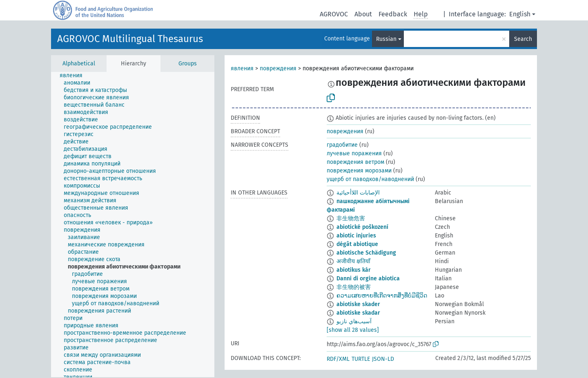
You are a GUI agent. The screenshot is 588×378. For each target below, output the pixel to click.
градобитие (342, 145)
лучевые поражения (354, 153)
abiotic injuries (356, 236)
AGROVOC (334, 14)
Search (523, 39)
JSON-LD (383, 359)
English (520, 14)
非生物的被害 (354, 287)
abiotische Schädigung (366, 253)
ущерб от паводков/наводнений (370, 179)
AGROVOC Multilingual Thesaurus (130, 39)
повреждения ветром (355, 162)
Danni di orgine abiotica (368, 278)
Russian (386, 39)
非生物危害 (351, 218)
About (363, 14)
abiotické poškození (362, 227)
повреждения (278, 68)
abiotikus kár (354, 270)
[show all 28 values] (353, 330)
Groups (188, 64)
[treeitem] (75, 76)
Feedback (393, 14)
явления (242, 68)
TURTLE (361, 359)
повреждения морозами (359, 171)
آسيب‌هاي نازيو (354, 321)
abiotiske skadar (358, 313)
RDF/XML (338, 359)
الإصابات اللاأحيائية (358, 193)
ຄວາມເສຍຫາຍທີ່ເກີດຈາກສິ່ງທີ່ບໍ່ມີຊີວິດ (382, 296)
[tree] (133, 225)
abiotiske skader (358, 304)
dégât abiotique (357, 244)
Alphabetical (79, 64)
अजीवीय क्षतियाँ (353, 261)
